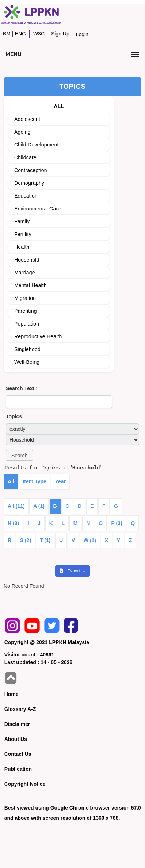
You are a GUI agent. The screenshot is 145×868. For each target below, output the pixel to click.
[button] (19, 455)
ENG (20, 34)
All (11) (16, 506)
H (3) (13, 523)
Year (60, 481)
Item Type (34, 481)
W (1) (90, 540)
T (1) (45, 540)
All (11, 481)
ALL (59, 106)
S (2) (26, 540)
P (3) (117, 523)
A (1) (39, 506)
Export (70, 571)
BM (7, 34)
